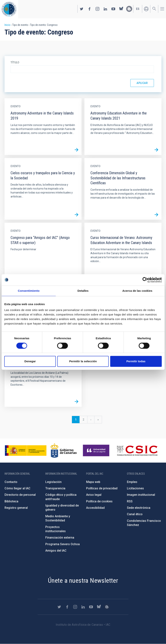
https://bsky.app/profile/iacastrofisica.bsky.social (121, 9)
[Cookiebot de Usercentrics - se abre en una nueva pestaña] (145, 280)
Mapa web (93, 482)
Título (15, 62)
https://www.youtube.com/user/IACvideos (113, 9)
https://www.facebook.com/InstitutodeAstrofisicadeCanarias (90, 9)
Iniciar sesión (146, 9)
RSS (130, 501)
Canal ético (135, 514)
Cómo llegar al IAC (17, 488)
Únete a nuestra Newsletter (83, 580)
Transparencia (55, 488)
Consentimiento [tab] (29, 291)
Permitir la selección (83, 361)
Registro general (16, 508)
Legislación (53, 482)
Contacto (11, 482)
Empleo (132, 482)
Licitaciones (135, 488)
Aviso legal (94, 495)
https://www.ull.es (97, 451)
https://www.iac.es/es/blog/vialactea (129, 9)
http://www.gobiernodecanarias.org (64, 451)
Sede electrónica (139, 508)
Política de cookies (99, 501)
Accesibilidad (95, 508)
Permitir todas (136, 361)
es (138, 9)
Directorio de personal (20, 495)
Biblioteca (11, 501)
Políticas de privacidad (102, 488)
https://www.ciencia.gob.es (26, 451)
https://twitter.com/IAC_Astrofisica (82, 9)
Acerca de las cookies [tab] (137, 291)
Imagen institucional (141, 495)
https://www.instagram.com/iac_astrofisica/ (97, 9)
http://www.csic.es (137, 451)
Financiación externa (60, 538)
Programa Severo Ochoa (63, 544)
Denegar (30, 361)
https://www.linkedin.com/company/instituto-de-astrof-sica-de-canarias (105, 9)
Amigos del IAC (56, 551)
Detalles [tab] (83, 291)
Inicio (7, 25)
